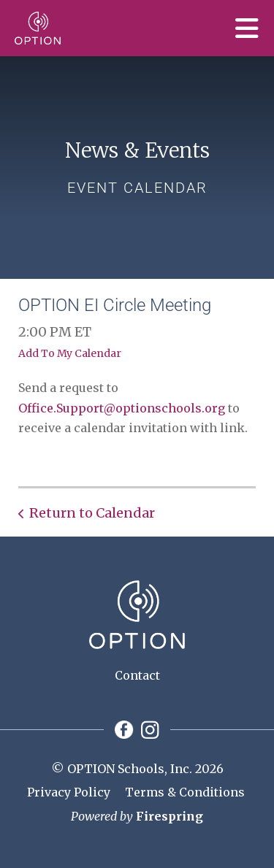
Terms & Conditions (185, 792)
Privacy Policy (69, 792)
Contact (137, 675)
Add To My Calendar (70, 353)
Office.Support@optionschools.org (122, 408)
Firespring (170, 816)
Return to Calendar (92, 513)
